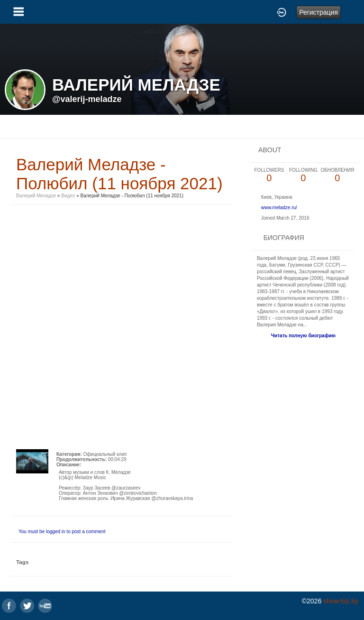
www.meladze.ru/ (279, 208)
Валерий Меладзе (36, 196)
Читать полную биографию (303, 336)
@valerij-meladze (87, 99)
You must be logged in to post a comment (62, 532)
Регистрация (318, 12)
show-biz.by (341, 601)
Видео (68, 196)
